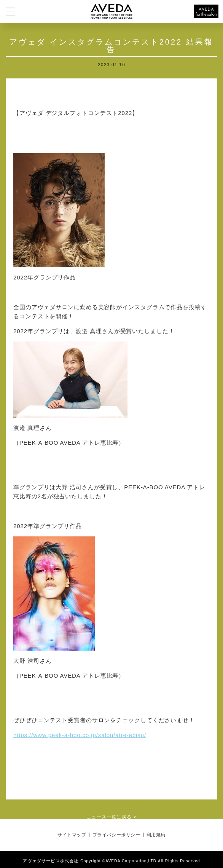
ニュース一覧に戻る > (111, 817)
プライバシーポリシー (116, 835)
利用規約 (156, 835)
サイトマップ (72, 835)
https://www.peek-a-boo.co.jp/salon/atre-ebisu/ (80, 735)
